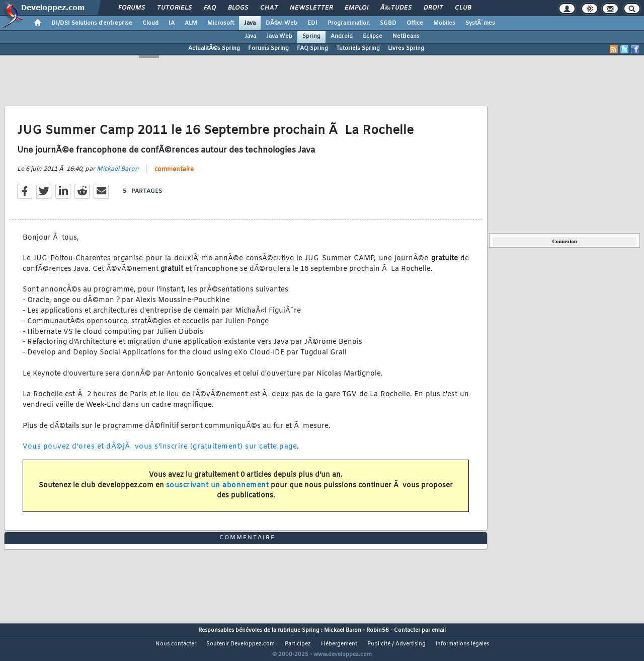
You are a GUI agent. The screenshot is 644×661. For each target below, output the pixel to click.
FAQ (210, 8)
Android (342, 36)
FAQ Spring (312, 48)
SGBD (388, 23)
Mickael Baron (118, 175)
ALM (191, 23)
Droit (433, 8)
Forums (132, 8)
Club (463, 8)
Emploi (356, 8)
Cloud (150, 23)
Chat (269, 8)
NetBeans (406, 36)
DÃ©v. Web (281, 23)
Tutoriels (174, 8)
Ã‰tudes (396, 8)
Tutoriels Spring (358, 48)
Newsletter (311, 8)
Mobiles (444, 23)
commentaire (174, 176)
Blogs (238, 8)
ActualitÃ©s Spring (214, 48)
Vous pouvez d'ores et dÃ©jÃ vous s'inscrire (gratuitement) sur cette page (160, 453)
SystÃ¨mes (480, 23)
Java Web (279, 36)
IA (172, 23)
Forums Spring (268, 48)
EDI (312, 23)
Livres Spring (406, 48)
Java (250, 23)
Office (415, 23)
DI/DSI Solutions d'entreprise (92, 23)
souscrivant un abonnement (218, 492)
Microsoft (221, 23)
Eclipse (373, 36)
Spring (311, 36)
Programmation (349, 23)
